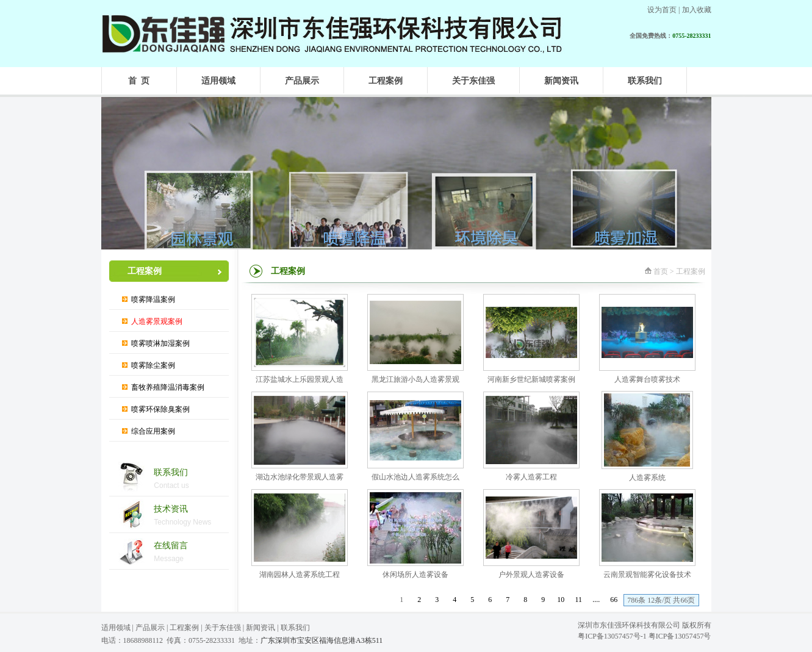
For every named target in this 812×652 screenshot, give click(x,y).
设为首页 (662, 10)
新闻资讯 (260, 628)
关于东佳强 (223, 628)
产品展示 (150, 628)
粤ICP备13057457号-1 (612, 636)
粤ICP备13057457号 (680, 636)
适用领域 (116, 628)
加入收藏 (697, 10)
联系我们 (295, 628)
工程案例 (184, 628)
